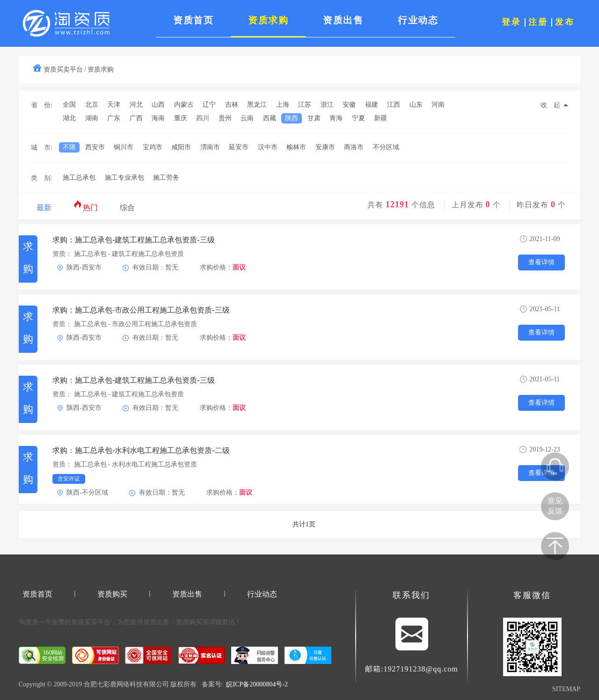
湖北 (69, 118)
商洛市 (354, 147)
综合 (127, 208)
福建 (372, 105)
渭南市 (210, 147)
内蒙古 (184, 105)
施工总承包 (79, 178)
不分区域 (386, 147)
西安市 (95, 147)
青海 (336, 118)
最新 (44, 208)
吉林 (232, 105)
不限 (69, 147)
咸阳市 (181, 147)
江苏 (305, 105)
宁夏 (358, 118)
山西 (158, 105)
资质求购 (101, 69)
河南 (438, 105)
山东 (416, 105)
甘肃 (314, 118)
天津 (114, 105)
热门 (86, 206)
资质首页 (37, 594)
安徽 (349, 105)
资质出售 (187, 594)
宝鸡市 (153, 147)
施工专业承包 (124, 178)
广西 (136, 118)
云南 (247, 118)
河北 (136, 105)
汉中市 (268, 147)
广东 (114, 118)
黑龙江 (257, 105)
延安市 (239, 147)
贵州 (225, 118)
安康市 (325, 147)
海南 (158, 118)
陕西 (292, 118)
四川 (203, 118)
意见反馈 (555, 506)
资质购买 (112, 594)
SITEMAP (566, 689)
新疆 (380, 118)
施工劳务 (166, 178)
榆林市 (296, 147)
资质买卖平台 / (65, 69)
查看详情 (541, 262)
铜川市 (124, 147)
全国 (69, 105)
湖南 (92, 118)
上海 (283, 105)
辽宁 (209, 105)
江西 (394, 105)
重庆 (181, 118)
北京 (92, 105)
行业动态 (262, 594)
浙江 (327, 105)
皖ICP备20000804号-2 (257, 684)
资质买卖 (84, 622)
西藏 (270, 118)
